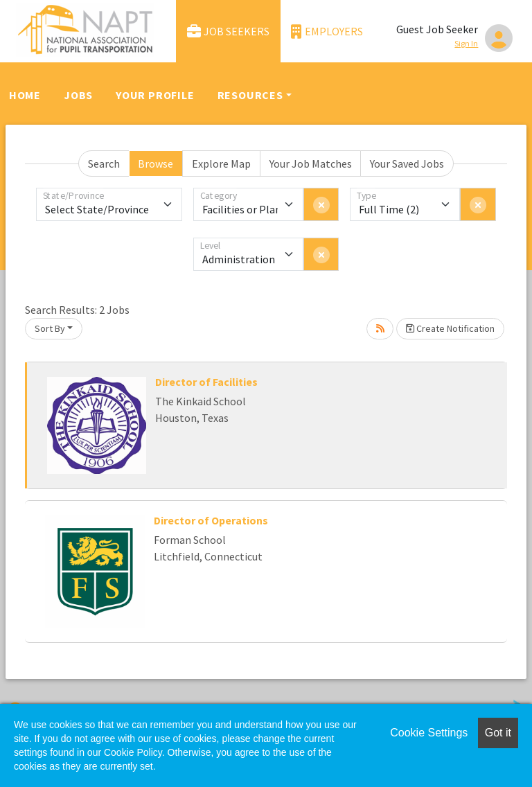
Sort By (50, 328)
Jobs (78, 95)
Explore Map (221, 163)
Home (25, 95)
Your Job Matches (311, 163)
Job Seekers (229, 32)
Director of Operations (211, 520)
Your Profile (155, 95)
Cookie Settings (429, 733)
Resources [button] (250, 95)
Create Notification (450, 328)
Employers (327, 32)
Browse (156, 163)
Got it (498, 733)
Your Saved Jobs (407, 163)
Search (104, 163)
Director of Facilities (206, 382)
